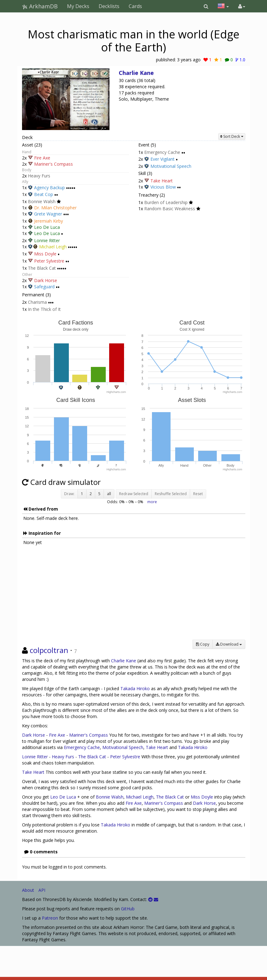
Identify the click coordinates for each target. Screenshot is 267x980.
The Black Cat (42, 268)
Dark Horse (46, 280)
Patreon (50, 918)
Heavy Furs (39, 176)
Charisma (37, 302)
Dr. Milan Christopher (55, 208)
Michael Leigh (53, 247)
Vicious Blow (163, 187)
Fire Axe (42, 158)
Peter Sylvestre (49, 261)
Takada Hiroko (135, 688)
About (28, 890)
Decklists (109, 6)
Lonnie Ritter (47, 240)
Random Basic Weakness (170, 209)
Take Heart (162, 181)
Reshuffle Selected (171, 494)
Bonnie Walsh (42, 201)
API (42, 890)
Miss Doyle (45, 254)
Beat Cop (44, 195)
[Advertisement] (134, 596)
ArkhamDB (40, 6)
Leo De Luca (47, 227)
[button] (206, 6)
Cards (135, 6)
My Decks (78, 6)
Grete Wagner (48, 214)
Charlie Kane (136, 73)
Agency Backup (49, 187)
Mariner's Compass (53, 164)
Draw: (69, 494)
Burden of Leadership (166, 202)
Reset (198, 494)
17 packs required (136, 93)
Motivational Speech (171, 166)
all (109, 494)
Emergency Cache (162, 152)
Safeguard (44, 287)
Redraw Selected (134, 494)
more (152, 502)
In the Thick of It (44, 309)
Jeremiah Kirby (49, 221)
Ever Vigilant (162, 159)
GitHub (128, 909)
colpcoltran (49, 650)
